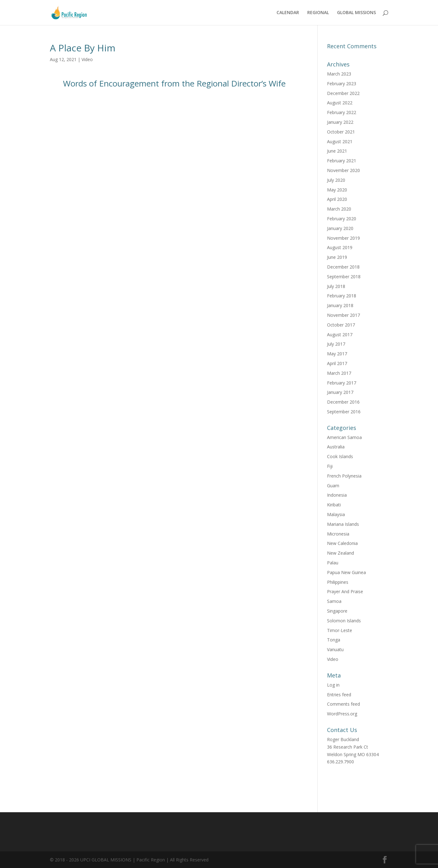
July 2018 (336, 286)
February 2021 (342, 161)
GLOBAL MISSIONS (356, 13)
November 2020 (343, 170)
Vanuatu (335, 649)
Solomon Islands (344, 621)
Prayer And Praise (345, 591)
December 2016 (343, 402)
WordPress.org (342, 714)
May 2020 (337, 190)
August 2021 (340, 141)
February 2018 (342, 296)
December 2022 (343, 93)
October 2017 (341, 325)
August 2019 (340, 247)
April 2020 (337, 199)
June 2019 (337, 257)
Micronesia (338, 534)
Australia (336, 447)
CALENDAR (288, 13)
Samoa (334, 601)
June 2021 (337, 151)
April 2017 (337, 363)
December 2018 (343, 267)
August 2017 (340, 335)
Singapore (337, 611)
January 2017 (340, 392)
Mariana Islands (343, 524)
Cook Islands (340, 456)
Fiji (330, 466)
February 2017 (342, 383)
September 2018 (344, 277)
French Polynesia (344, 476)
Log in (333, 685)
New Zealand (340, 553)
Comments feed (343, 704)
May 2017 (337, 354)
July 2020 (336, 180)
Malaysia (336, 514)
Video (87, 59)
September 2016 (344, 412)
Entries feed (339, 695)
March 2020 (339, 209)
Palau (333, 563)
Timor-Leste (340, 630)
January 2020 (340, 228)
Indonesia (337, 495)
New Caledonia (342, 543)
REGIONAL (318, 13)
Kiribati (334, 505)
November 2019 (343, 238)
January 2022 (340, 122)
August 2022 (340, 103)
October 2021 (341, 132)
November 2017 (343, 315)
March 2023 (339, 74)
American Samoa (344, 437)
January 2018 (340, 305)
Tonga (334, 640)
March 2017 (339, 373)
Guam (333, 486)
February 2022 (342, 112)
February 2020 (342, 219)
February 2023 (342, 84)
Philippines (338, 582)
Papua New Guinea (346, 572)
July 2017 (336, 344)
